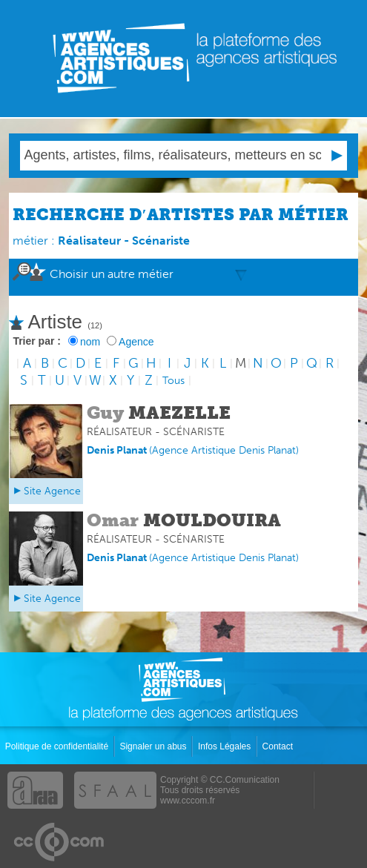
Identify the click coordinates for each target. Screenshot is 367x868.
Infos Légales (226, 746)
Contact (279, 746)
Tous (173, 381)
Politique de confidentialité (58, 746)
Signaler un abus (154, 746)
